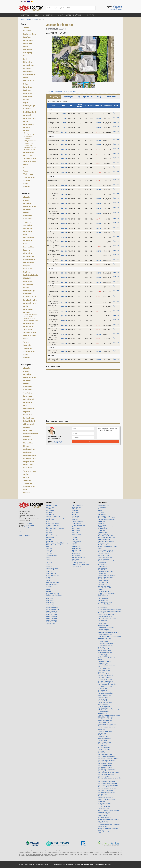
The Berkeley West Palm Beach (107, 757)
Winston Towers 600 (51, 620)
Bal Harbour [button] (27, 31)
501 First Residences (104, 516)
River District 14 (103, 713)
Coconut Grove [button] (28, 43)
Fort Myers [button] (27, 68)
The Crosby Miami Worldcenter (107, 760)
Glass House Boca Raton (105, 617)
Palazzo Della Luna (51, 574)
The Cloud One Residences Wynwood (109, 758)
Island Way (75, 532)
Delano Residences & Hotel (106, 588)
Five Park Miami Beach (105, 604)
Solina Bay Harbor (103, 740)
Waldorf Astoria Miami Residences (108, 828)
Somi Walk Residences (105, 742)
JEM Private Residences (105, 635)
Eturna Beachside (103, 600)
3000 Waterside (103, 525)
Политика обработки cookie (103, 865)
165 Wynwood (102, 514)
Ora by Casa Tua (103, 690)
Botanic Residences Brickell (106, 561)
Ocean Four (49, 554)
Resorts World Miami (104, 706)
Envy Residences (103, 599)
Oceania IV (49, 563)
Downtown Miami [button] (29, 247)
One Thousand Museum (52, 568)
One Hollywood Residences (106, 681)
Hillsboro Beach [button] (29, 81)
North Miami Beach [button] (30, 112)
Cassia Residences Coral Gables (107, 575)
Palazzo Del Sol (50, 572)
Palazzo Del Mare (51, 570)
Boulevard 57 (102, 563)
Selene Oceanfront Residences (107, 724)
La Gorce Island (76, 536)
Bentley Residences (104, 559)
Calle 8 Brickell (102, 570)
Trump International (51, 597)
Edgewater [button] (27, 250)
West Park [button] (27, 180)
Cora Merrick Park (103, 584)
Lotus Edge (75, 543)
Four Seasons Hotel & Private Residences (110, 609)
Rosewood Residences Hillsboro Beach (109, 715)
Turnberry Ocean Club (52, 608)
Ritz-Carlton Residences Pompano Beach (110, 710)
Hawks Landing (28, 137)
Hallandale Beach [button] (29, 74)
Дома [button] (37, 15)
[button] (119, 38)
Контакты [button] (89, 15)
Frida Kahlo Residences (105, 613)
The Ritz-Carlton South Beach (107, 782)
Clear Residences (103, 579)
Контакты (27, 535)
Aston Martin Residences (53, 516)
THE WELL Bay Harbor (104, 753)
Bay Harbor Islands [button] (29, 34)
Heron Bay (75, 527)
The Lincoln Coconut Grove (106, 767)
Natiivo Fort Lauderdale (105, 661)
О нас (21, 535)
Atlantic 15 (75, 514)
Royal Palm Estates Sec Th (31, 147)
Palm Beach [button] (27, 115)
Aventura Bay (76, 516)
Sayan (47, 588)
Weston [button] (26, 183)
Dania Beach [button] (27, 231)
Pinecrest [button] (26, 128)
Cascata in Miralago (77, 521)
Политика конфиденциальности (84, 865)
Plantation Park (28, 146)
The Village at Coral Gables (106, 791)
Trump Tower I (50, 602)
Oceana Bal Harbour (51, 556)
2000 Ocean (49, 513)
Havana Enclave (103, 624)
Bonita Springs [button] (28, 40)
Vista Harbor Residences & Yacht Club (109, 819)
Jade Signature (50, 534)
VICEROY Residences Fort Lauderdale (109, 810)
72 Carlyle (101, 513)
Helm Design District (104, 626)
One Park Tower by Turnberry (106, 683)
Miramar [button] (26, 100)
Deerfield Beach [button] (29, 238)
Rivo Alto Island (76, 556)
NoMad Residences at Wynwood (107, 665)
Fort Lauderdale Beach (78, 525)
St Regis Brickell (103, 746)
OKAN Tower (102, 667)
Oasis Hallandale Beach (105, 670)
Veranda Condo (28, 317)
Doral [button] (25, 59)
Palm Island (75, 552)
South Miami (49, 509)
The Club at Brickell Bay (52, 593)
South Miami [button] (27, 329)
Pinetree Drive (76, 554)
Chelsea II (27, 133)
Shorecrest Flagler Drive (105, 731)
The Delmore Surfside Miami (106, 762)
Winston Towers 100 (51, 611)
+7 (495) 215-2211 (117, 8)
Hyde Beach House (51, 527)
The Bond (48, 591)
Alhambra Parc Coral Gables (106, 541)
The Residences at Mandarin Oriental (109, 773)
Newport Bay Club (77, 548)
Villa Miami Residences (105, 818)
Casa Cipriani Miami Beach (106, 572)
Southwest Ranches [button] (30, 158)
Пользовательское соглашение (63, 865)
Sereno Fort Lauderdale (105, 726)
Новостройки (102, 503)
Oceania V (48, 565)
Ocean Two (49, 550)
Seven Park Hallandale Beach (106, 728)
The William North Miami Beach (107, 792)
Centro (48, 521)
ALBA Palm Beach (103, 534)
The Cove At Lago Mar (30, 149)
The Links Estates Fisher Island (80, 565)
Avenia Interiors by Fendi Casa (107, 552)
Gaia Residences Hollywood (106, 615)
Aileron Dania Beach (104, 539)
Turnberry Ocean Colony (52, 609)
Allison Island (76, 511)
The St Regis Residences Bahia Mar (108, 785)
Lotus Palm (75, 545)
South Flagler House (104, 744)
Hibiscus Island (76, 529)
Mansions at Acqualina (52, 536)
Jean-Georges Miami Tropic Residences (109, 636)
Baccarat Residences (104, 554)
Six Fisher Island (103, 733)
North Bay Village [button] (29, 106)
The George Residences (79, 563)
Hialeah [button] (26, 78)
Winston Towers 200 (51, 613)
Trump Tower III (50, 606)
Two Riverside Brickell (104, 803)
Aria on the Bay (50, 514)
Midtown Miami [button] (28, 284)
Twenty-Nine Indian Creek (105, 798)
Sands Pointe (49, 586)
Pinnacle (48, 579)
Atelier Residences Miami (105, 550)
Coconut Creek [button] (28, 216)
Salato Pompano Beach (105, 721)
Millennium (49, 539)
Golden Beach (76, 509)
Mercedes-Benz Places (105, 651)
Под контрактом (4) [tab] (84, 97)
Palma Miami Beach (104, 697)
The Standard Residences (106, 787)
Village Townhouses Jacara (31, 320)
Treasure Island (76, 566)
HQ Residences (102, 620)
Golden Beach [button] (28, 71)
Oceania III (48, 561)
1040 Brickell (102, 521)
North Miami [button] (27, 109)
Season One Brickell (104, 722)
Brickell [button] (26, 213)
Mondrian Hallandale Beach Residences (57, 543)
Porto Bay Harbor (103, 704)
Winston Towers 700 (51, 622)
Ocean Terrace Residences (106, 676)
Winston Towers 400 (51, 617)
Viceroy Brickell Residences (106, 814)
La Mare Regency (103, 642)
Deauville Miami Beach (105, 586)
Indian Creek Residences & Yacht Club (109, 633)
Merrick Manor (50, 538)
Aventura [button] (26, 28)
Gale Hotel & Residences (52, 525)
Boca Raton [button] (27, 37)
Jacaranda (27, 138)
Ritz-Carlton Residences (105, 708)
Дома (74, 503)
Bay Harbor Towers (104, 556)
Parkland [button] (26, 121)
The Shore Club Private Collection (108, 783)
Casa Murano (102, 574)
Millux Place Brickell (104, 656)
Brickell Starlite (102, 566)
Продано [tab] (99, 97)
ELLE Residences (103, 595)
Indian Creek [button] (27, 87)
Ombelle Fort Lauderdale (105, 679)
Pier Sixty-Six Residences (105, 701)
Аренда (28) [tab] (68, 97)
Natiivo (100, 660)
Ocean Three (49, 552)
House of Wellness (103, 629)
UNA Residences (103, 805)
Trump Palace (50, 599)
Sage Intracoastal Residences (107, 719)
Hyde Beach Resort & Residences (55, 529)
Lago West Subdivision (30, 140)
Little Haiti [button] (27, 278)
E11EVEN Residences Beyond (107, 593)
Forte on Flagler (103, 608)
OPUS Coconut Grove (104, 669)
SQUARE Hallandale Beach (106, 717)
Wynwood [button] (26, 187)
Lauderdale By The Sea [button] (31, 275)
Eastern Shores (76, 523)
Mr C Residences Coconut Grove (55, 545)
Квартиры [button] (25, 15)
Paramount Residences (52, 575)
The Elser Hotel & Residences (54, 595)
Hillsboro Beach (50, 507)
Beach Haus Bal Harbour (105, 557)
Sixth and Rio (102, 735)
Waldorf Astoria (103, 826)
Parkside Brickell (103, 699)
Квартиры (49, 503)
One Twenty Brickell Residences (107, 685)
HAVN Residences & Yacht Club (107, 618)
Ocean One (49, 548)
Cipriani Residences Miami (106, 577)
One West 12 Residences (105, 687)
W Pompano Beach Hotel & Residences (109, 825)
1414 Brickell (102, 523)
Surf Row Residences (104, 749)
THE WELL (101, 751)
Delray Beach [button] (28, 241)
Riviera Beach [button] (28, 326)
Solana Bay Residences (105, 739)
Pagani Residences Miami (105, 694)
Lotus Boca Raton (77, 541)
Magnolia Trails (76, 547)
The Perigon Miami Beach (105, 771)
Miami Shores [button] (28, 96)
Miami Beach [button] (28, 93)
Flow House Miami (103, 606)
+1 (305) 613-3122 (117, 6)
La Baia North (102, 640)
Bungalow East (102, 568)
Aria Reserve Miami (104, 545)
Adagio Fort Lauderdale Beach (107, 538)
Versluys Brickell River (104, 812)
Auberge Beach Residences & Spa (55, 518)
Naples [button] (26, 103)
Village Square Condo (30, 318)
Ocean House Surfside (105, 674)
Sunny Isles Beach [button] (29, 162)
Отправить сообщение (96, 442)
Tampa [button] (25, 171)
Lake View (75, 539)
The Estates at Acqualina (105, 764)
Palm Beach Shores (51, 505)
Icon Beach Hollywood (104, 631)
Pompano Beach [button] (29, 152)
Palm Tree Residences (105, 696)
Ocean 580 (101, 672)
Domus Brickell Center (104, 591)
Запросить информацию (55, 91)
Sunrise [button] (26, 165)
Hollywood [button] (27, 84)
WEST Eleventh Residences (106, 823)
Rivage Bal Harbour (104, 712)
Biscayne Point (76, 518)
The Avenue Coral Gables (105, 755)
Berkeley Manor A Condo (30, 315)
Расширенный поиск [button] (74, 15)
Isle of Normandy (77, 534)
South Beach (75, 559)
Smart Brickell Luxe (104, 737)
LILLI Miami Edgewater (105, 638)
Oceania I (48, 557)
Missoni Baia (49, 541)
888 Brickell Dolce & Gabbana (106, 520)
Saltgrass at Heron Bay (78, 557)
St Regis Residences (104, 748)
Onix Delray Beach (103, 688)
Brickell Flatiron (50, 520)
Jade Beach (49, 530)
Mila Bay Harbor (103, 654)
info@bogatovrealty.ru (116, 10)
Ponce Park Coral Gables (105, 703)
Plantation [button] (27, 131)
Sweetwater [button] (27, 345)
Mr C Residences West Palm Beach (108, 658)
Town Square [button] (27, 348)
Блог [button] (60, 15)
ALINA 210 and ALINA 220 (105, 536)
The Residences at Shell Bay (106, 774)
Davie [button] (25, 56)
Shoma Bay (101, 730)
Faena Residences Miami (105, 602)
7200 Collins (102, 530)
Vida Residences (103, 816)
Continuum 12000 (103, 582)
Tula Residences (103, 796)
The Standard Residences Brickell (108, 789)
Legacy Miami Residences (106, 645)
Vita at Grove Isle (103, 821)
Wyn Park (101, 830)
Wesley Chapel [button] (28, 174)
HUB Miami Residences (105, 622)
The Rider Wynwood (104, 776)
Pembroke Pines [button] (29, 124)
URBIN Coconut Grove (104, 807)
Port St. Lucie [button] (28, 155)
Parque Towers (50, 577)
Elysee (100, 597)
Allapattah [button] (27, 197)
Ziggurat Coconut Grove (105, 832)
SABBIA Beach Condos (52, 584)
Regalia (48, 581)
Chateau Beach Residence (53, 523)
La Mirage (75, 538)
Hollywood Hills (76, 530)
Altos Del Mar (76, 513)
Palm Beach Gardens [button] (30, 300)
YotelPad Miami (50, 624)
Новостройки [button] (49, 15)
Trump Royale (50, 600)
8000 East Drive (103, 532)
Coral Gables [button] (28, 50)
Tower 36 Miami (103, 794)
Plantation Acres (28, 144)
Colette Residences (104, 581)
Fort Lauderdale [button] (28, 65)
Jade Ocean (49, 532)
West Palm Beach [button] (29, 177)
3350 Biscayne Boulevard (105, 527)
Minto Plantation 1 (29, 142)
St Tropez (48, 590)
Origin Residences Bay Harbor (107, 692)
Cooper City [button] (27, 46)
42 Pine (100, 511)
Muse (47, 547)
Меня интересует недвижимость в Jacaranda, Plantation (108, 433)
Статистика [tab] (111, 97)
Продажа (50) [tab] (54, 97)
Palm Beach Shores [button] (30, 118)
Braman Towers (103, 565)
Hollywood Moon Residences (106, 627)
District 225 (101, 590)
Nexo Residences (103, 663)
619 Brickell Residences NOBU (107, 518)
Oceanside (49, 566)
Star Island (75, 561)
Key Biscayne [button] (28, 90)
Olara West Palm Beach (105, 678)
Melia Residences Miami (105, 649)
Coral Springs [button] (28, 53)
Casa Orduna (76, 520)
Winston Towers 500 (51, 618)
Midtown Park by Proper (105, 652)
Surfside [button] (26, 168)
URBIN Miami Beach (104, 809)
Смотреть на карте (70, 91)
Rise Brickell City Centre (52, 582)
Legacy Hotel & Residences (106, 643)
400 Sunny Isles (50, 511)
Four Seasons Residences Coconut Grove (110, 611)
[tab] (32, 28)
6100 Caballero (102, 529)
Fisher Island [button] (28, 62)
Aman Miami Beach (104, 543)
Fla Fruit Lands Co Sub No (31, 135)
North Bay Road (76, 550)
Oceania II (48, 559)
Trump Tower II (50, 604)
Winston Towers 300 (51, 615)
